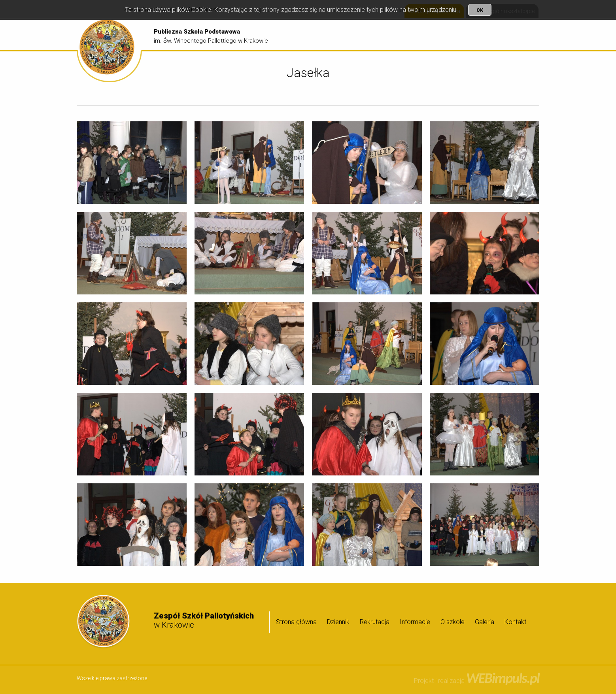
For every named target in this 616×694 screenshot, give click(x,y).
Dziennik (372, 35)
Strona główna (331, 35)
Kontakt (515, 622)
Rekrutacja (408, 35)
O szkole (487, 35)
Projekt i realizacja (477, 681)
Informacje (447, 35)
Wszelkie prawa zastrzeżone (112, 678)
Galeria (522, 35)
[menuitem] (331, 35)
